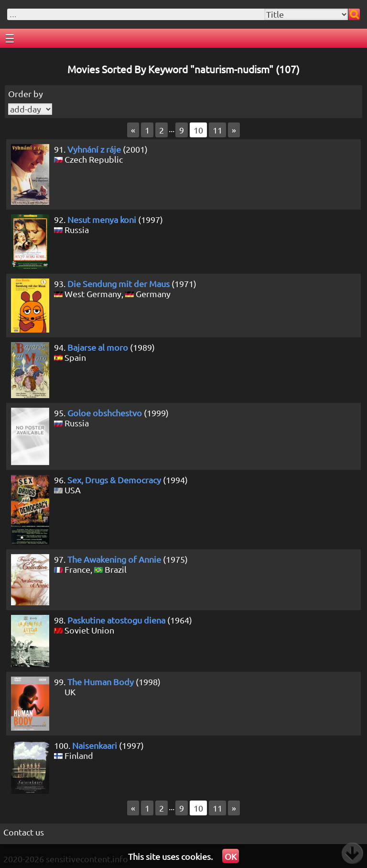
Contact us (24, 832)
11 (217, 130)
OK (231, 856)
